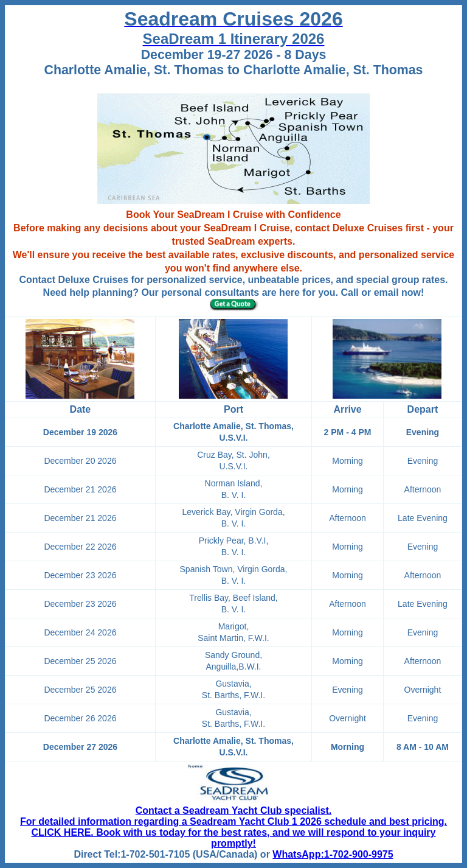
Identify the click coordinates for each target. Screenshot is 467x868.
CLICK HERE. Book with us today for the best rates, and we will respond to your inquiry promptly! (234, 838)
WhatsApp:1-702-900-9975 (333, 854)
